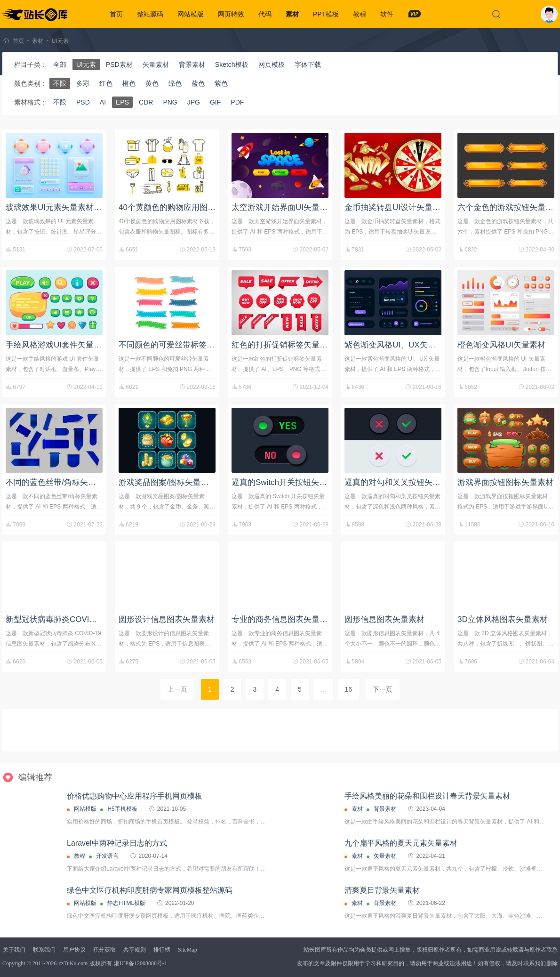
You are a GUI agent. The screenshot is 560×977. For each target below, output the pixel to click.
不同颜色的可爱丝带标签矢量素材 (179, 345)
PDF (237, 102)
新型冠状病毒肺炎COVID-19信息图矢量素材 (84, 619)
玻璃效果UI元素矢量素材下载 (58, 207)
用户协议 (74, 950)
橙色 (129, 83)
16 (349, 689)
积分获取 (104, 950)
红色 (106, 83)
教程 (360, 14)
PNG (170, 102)
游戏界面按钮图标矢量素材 (505, 482)
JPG (194, 102)
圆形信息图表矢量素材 (384, 619)
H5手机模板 (122, 809)
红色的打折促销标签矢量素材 (284, 345)
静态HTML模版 (126, 903)
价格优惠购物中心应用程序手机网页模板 (135, 796)
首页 (116, 14)
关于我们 (14, 950)
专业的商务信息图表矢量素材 (284, 619)
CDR (146, 102)
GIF (215, 102)
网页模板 (272, 65)
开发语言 (107, 856)
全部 (60, 65)
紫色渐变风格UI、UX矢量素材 (398, 345)
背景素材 (192, 65)
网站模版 (191, 14)
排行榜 (162, 950)
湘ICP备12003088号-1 (140, 963)
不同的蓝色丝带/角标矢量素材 (59, 482)
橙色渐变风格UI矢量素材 (501, 345)
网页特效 (231, 14)
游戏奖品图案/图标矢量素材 (168, 482)
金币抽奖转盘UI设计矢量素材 (396, 207)
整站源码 (150, 14)
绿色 (175, 83)
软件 (387, 14)
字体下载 (308, 65)
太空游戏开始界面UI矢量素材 (284, 207)
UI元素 (60, 41)
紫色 (221, 83)
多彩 (83, 83)
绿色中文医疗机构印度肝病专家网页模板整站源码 (150, 890)
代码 (265, 14)
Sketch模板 (232, 65)
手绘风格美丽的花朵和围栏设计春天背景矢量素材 (427, 796)
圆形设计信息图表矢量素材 (167, 619)
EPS (122, 102)
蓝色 (198, 83)
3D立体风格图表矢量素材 (503, 619)
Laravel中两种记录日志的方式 (117, 843)
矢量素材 (156, 65)
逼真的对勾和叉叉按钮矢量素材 (400, 482)
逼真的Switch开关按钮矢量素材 (287, 482)
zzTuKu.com (73, 963)
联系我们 (44, 950)
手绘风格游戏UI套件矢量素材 (58, 345)
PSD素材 (119, 65)
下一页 (383, 689)
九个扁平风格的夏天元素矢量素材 (401, 843)
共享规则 (135, 950)
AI (103, 102)
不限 (60, 83)
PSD (83, 102)
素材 (292, 14)
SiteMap (188, 950)
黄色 (152, 83)
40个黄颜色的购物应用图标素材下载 (183, 207)
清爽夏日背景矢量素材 (382, 890)
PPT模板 (326, 14)
